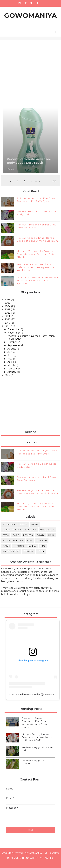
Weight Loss (11, 556)
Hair (51, 540)
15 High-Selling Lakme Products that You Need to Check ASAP (37, 742)
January (12, 377)
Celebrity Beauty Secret (20, 535)
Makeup (42, 545)
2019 (8, 328)
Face (16, 540)
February (13, 373)
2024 (8, 311)
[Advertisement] (30, 70)
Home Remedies (13, 545)
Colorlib (46, 863)
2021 (8, 321)
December (14, 334)
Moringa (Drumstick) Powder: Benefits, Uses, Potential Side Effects (36, 259)
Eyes (6, 540)
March (11, 370)
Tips (43, 551)
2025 (8, 308)
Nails (6, 551)
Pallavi (11, 171)
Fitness (28, 540)
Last (54, 184)
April (10, 367)
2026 (8, 304)
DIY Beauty (47, 535)
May (10, 364)
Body (35, 529)
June (11, 360)
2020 (8, 324)
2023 (8, 314)
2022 (8, 318)
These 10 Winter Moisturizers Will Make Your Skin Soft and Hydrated (38, 285)
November (14, 338)
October (13, 347)
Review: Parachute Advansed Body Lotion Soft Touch (29, 163)
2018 (8, 331)
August (12, 354)
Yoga (41, 556)
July (10, 357)
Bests (24, 529)
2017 (8, 380)
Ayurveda (9, 529)
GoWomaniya (30, 17)
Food (40, 540)
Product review (25, 551)
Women (28, 556)
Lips (30, 545)
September (14, 350)
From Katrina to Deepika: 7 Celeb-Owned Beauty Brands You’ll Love (35, 272)
